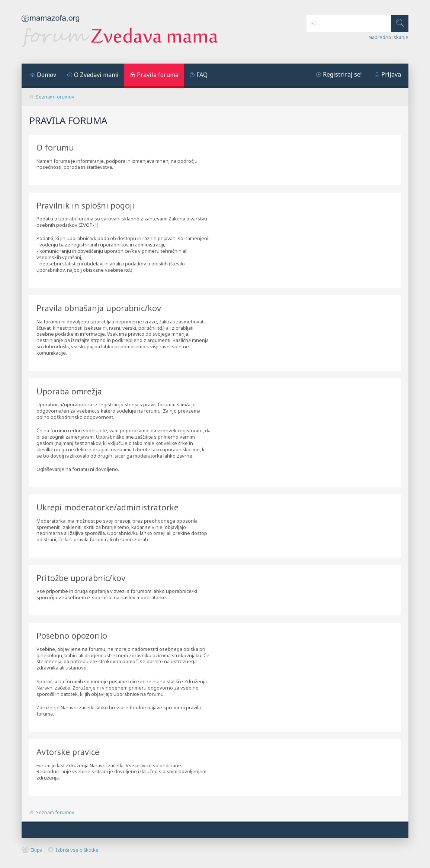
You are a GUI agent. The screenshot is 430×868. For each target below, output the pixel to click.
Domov (46, 75)
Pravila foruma (158, 75)
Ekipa (36, 850)
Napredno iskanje (389, 37)
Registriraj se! (342, 74)
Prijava (391, 74)
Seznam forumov (55, 97)
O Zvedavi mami (96, 75)
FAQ (202, 75)
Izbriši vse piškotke (77, 850)
